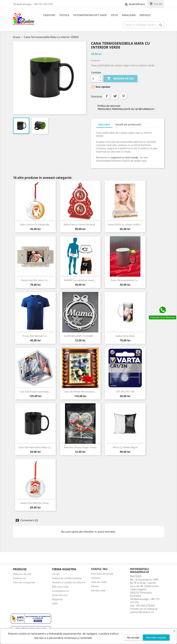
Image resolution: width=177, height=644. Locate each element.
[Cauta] (144, 25)
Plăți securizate (60, 587)
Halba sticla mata (125, 336)
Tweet (115, 96)
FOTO (114, 15)
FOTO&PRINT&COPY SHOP (90, 15)
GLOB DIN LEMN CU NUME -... (80, 336)
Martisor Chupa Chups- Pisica (80, 447)
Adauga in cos (120, 79)
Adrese (95, 586)
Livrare (56, 574)
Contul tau (99, 569)
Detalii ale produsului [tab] (128, 124)
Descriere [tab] (104, 124)
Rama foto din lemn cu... (35, 280)
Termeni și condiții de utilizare (69, 582)
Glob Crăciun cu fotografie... (35, 224)
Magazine (57, 599)
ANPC (55, 603)
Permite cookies (156, 638)
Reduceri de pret (22, 574)
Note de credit (99, 582)
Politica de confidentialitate (67, 578)
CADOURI (49, 15)
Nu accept (133, 638)
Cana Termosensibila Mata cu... (35, 447)
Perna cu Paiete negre (125, 447)
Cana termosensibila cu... (125, 280)
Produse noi (20, 578)
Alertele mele (98, 590)
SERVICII (145, 15)
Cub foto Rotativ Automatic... (35, 392)
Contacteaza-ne (60, 591)
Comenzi (96, 578)
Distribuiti (107, 96)
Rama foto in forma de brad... (80, 224)
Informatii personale (102, 574)
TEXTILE (64, 15)
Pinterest (124, 96)
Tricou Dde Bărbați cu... (35, 336)
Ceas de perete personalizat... (80, 392)
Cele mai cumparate (24, 582)
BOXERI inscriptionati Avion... (80, 280)
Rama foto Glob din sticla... (35, 503)
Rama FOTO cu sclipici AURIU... (125, 224)
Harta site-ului (60, 595)
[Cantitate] (95, 79)
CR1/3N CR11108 (125, 392)
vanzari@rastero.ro (142, 612)
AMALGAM (129, 15)
